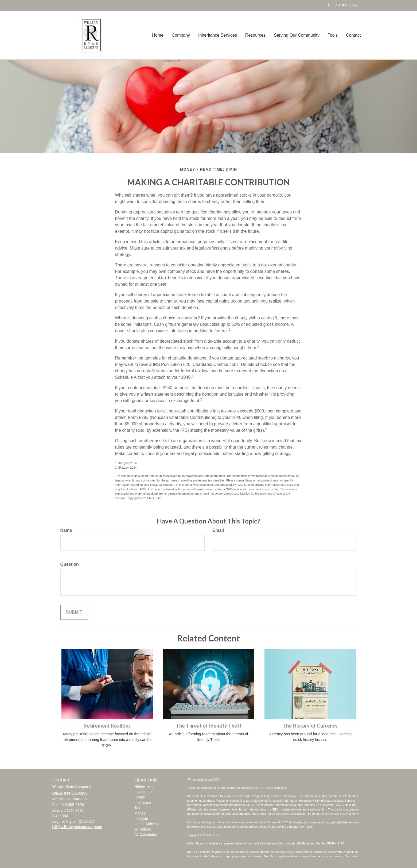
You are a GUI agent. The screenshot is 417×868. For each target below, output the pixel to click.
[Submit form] (74, 612)
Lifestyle (141, 819)
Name (66, 530)
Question (70, 564)
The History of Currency (310, 726)
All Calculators (146, 835)
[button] (182, 35)
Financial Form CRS (206, 779)
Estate (140, 797)
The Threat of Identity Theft (209, 726)
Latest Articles (146, 824)
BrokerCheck (279, 788)
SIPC (341, 843)
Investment (143, 792)
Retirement (143, 786)
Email (218, 530)
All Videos (143, 829)
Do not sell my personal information (290, 827)
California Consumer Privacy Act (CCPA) (321, 822)
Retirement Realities (107, 726)
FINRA (332, 843)
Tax (137, 808)
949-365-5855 (342, 5)
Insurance (143, 802)
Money (140, 813)
